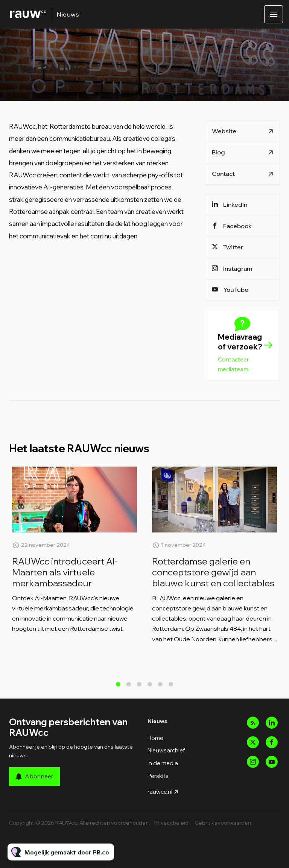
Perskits (158, 776)
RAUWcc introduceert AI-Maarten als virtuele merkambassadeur (65, 583)
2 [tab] (129, 687)
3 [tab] (139, 687)
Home (155, 738)
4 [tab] (150, 687)
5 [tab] (160, 687)
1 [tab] (118, 687)
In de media (163, 763)
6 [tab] (171, 687)
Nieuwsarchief (166, 750)
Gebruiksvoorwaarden (223, 823)
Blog (218, 152)
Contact (223, 174)
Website (224, 131)
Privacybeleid (171, 823)
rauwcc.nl (160, 792)
